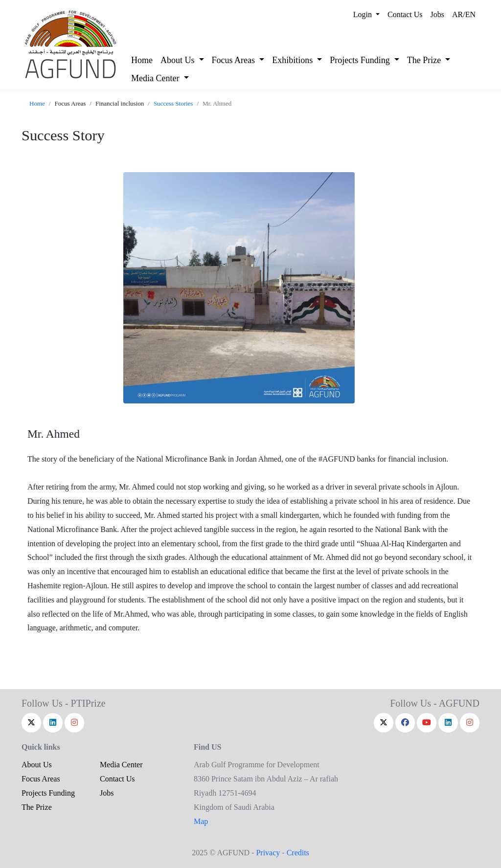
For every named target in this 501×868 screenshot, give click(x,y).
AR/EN (464, 14)
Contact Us (405, 14)
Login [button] (364, 14)
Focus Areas (41, 779)
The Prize (37, 807)
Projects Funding (48, 793)
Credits (298, 853)
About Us (37, 765)
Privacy (268, 853)
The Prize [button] (425, 60)
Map (201, 821)
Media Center (121, 765)
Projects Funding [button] (361, 60)
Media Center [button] (156, 78)
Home (142, 60)
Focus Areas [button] (235, 60)
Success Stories (173, 103)
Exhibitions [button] (294, 60)
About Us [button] (179, 60)
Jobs (437, 14)
